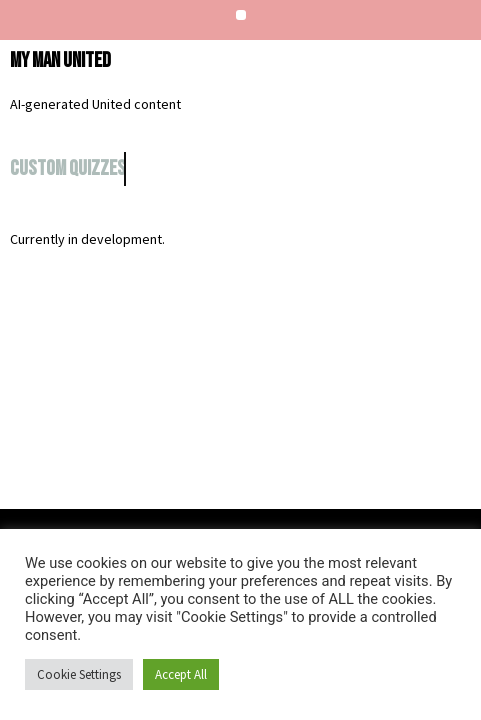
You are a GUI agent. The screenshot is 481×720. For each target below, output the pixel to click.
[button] (241, 15)
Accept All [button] (181, 674)
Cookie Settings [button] (79, 674)
